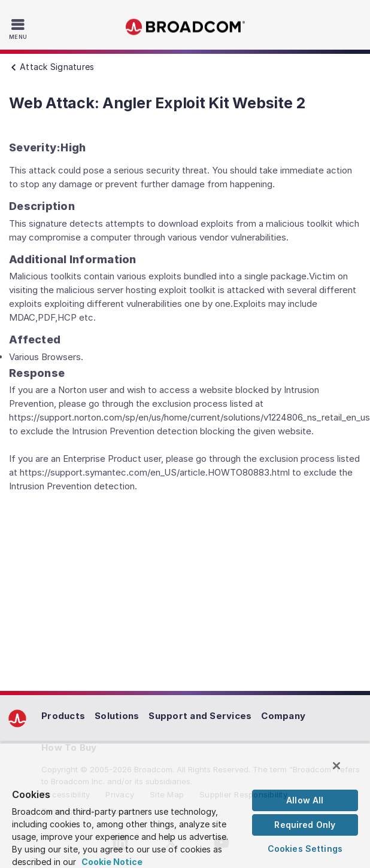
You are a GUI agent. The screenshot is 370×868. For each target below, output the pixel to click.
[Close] (336, 766)
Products (63, 716)
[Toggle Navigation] (19, 29)
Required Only (305, 825)
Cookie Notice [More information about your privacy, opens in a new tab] (112, 862)
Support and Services (200, 716)
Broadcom (185, 27)
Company (283, 716)
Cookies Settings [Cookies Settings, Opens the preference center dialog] (305, 849)
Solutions (117, 716)
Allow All (305, 800)
